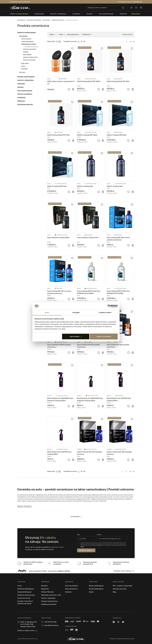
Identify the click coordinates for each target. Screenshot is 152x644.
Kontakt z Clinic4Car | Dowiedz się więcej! (25, 602)
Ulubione (68, 592)
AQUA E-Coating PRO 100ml (87, 135)
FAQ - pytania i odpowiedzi (122, 586)
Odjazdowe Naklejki (25, 105)
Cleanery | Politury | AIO (30, 57)
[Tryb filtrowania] (60, 42)
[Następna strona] (133, 42)
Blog (114, 592)
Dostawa (44, 586)
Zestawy (20, 87)
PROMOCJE (123, 14)
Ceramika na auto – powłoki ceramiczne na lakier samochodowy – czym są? (48, 512)
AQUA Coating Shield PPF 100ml (89, 81)
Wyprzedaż (21, 98)
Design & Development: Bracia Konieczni (122, 639)
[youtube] (123, 622)
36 (81, 41)
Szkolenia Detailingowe (26, 589)
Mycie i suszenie (26, 39)
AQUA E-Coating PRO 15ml (57, 186)
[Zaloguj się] (131, 8)
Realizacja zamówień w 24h (51, 595)
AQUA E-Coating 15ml (115, 186)
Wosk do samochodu (30, 49)
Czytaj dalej (75, 517)
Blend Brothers (50, 396)
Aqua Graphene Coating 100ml (58, 238)
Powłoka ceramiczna (32, 47)
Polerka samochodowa (26, 77)
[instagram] (118, 622)
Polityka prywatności (49, 604)
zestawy (90, 14)
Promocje (21, 101)
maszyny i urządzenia (58, 14)
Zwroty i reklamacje (48, 598)
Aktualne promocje (120, 589)
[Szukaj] (106, 8)
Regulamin (45, 589)
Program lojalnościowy (49, 601)
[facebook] (114, 622)
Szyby (23, 66)
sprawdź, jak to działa (122, 571)
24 (79, 41)
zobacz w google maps (26, 631)
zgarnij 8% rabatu (85, 550)
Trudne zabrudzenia (27, 42)
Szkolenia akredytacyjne (26, 595)
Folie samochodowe (25, 91)
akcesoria (76, 14)
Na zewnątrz (23, 36)
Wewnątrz (22, 72)
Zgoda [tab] (47, 312)
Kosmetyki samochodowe (27, 33)
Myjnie (91, 592)
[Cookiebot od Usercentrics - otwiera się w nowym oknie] (109, 306)
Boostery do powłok (29, 60)
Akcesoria (21, 84)
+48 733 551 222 (50, 622)
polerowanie (39, 14)
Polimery (26, 52)
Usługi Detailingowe (25, 592)
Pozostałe (24, 69)
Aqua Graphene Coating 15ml (88, 238)
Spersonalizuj (76, 336)
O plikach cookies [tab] (105, 312)
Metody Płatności (47, 592)
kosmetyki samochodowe (19, 14)
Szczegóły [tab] (76, 312)
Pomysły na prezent (25, 94)
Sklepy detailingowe (96, 586)
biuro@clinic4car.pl (51, 625)
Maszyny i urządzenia (25, 80)
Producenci (136, 14)
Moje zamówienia (71, 589)
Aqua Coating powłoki (80, 79)
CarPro (79, 449)
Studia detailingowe (96, 589)
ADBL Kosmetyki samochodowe (52, 79)
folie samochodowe (106, 14)
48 (84, 41)
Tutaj (99, 545)
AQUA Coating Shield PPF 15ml (58, 135)
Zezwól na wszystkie (104, 336)
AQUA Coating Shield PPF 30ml (118, 81)
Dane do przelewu (72, 586)
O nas (19, 586)
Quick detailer (27, 55)
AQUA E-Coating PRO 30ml (117, 135)
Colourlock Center (24, 598)
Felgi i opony (25, 63)
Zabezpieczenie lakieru (29, 44)
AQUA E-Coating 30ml (85, 186)
